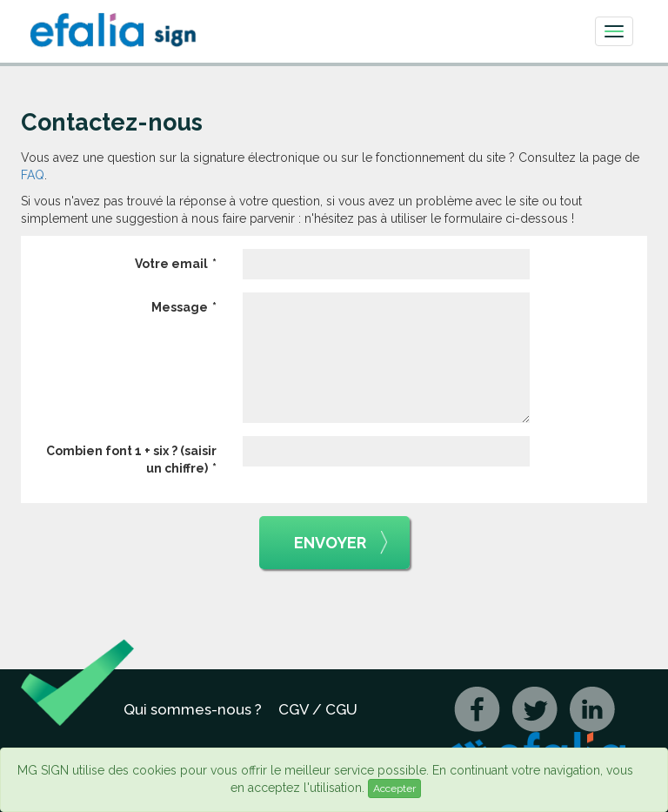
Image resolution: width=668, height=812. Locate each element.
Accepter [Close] (394, 789)
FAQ (33, 175)
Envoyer (341, 543)
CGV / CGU (318, 709)
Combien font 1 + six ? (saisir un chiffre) (131, 460)
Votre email (171, 264)
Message (180, 307)
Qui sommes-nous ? (193, 709)
